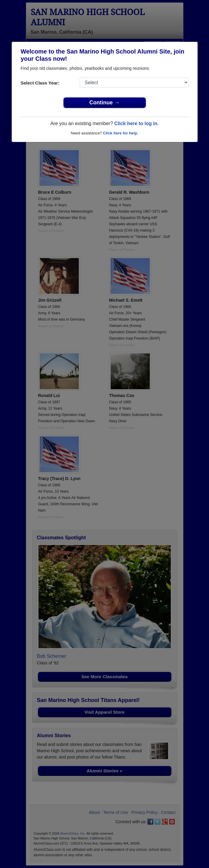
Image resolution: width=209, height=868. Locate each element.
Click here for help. (120, 133)
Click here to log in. (137, 123)
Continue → (104, 103)
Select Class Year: (40, 83)
